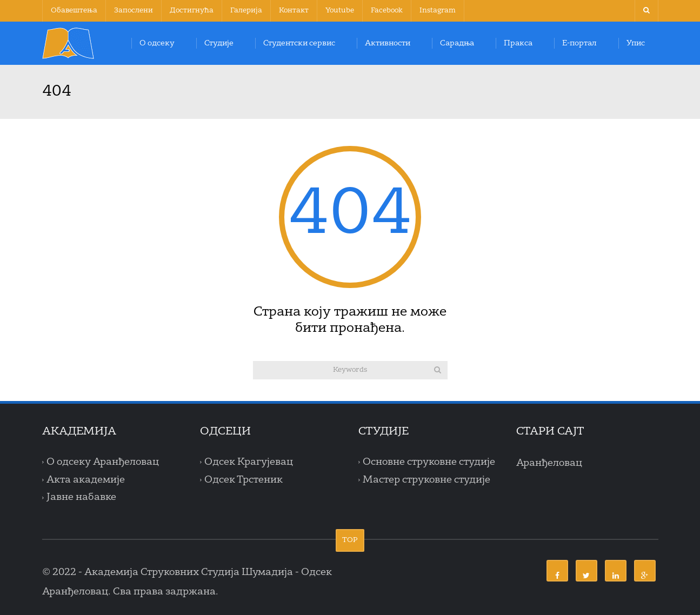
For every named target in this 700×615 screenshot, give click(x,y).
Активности (388, 43)
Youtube (340, 11)
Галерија (246, 11)
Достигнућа (192, 11)
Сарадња (457, 43)
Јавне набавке (81, 498)
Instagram (438, 11)
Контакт (294, 11)
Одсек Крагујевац (249, 462)
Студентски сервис (299, 43)
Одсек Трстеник (244, 480)
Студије (219, 43)
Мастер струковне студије (426, 480)
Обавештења (74, 11)
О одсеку (157, 43)
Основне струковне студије (429, 462)
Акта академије (86, 480)
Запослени (134, 11)
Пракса (518, 43)
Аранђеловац (549, 463)
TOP (350, 540)
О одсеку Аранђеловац (103, 462)
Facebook (387, 11)
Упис (636, 43)
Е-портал (579, 43)
